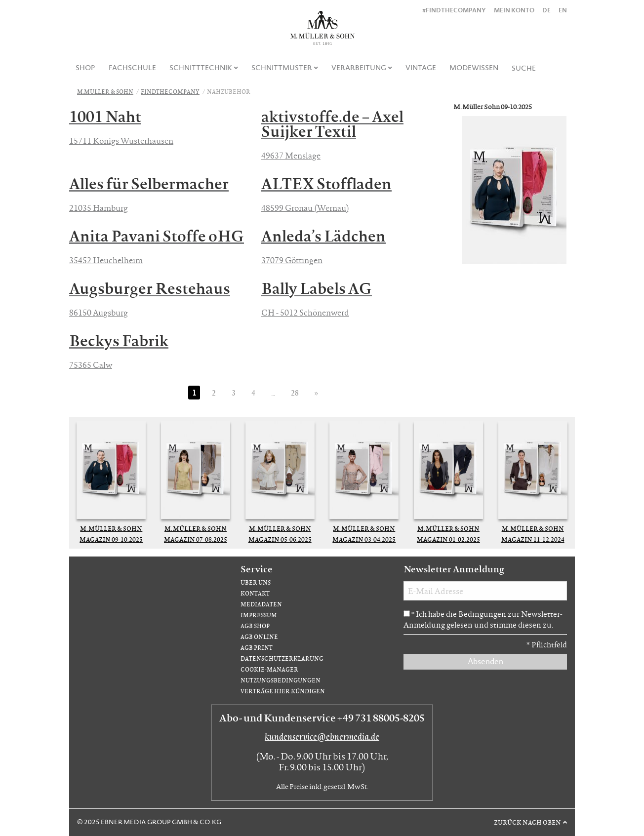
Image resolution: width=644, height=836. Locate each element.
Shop (85, 68)
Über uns (256, 582)
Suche (524, 68)
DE (546, 10)
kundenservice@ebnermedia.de (322, 736)
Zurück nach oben (527, 822)
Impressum (259, 615)
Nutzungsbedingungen (281, 680)
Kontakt (255, 593)
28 (295, 393)
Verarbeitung (359, 68)
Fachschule (132, 68)
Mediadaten (261, 604)
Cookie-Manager (269, 669)
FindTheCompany (170, 92)
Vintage (421, 68)
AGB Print (257, 648)
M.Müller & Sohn (105, 92)
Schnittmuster (282, 68)
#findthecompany (454, 10)
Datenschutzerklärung (282, 658)
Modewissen (474, 68)
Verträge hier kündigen (283, 691)
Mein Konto (514, 10)
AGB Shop (255, 626)
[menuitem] (86, 68)
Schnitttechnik (201, 68)
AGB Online (259, 637)
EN (563, 10)
